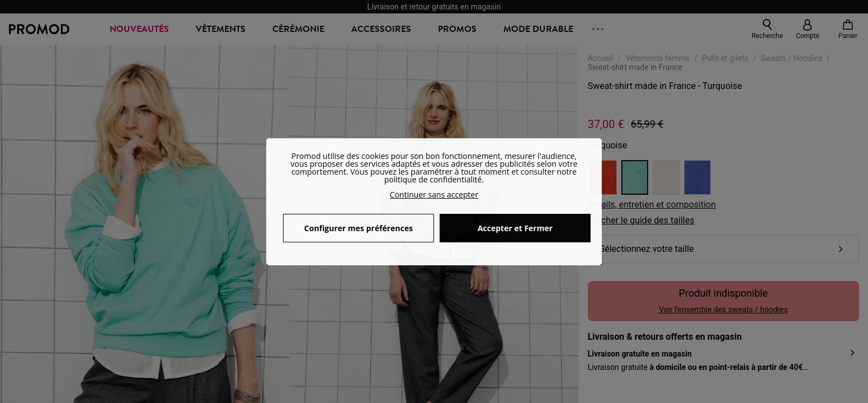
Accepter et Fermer (515, 228)
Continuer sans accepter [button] (434, 195)
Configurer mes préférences (358, 228)
